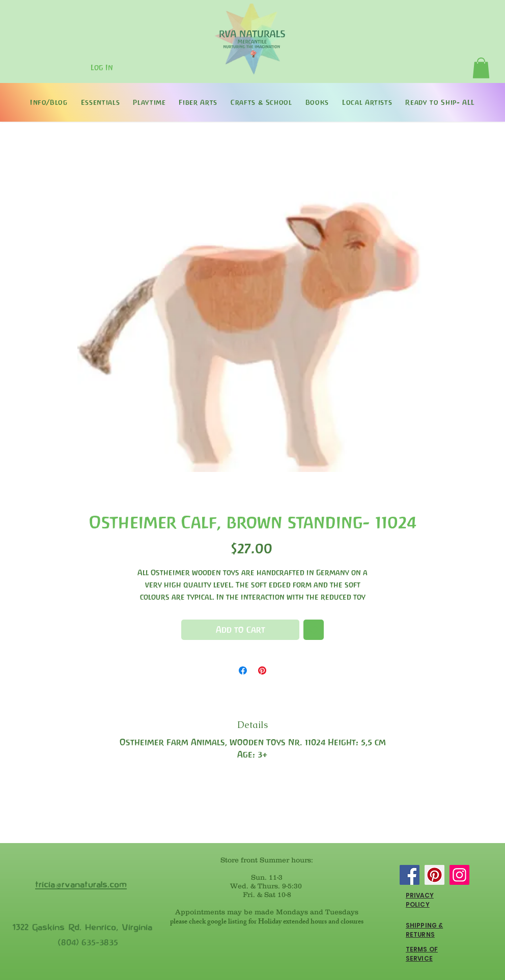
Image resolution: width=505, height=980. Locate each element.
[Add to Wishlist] (314, 630)
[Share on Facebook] (243, 670)
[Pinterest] (434, 875)
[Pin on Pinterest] (262, 670)
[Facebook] (410, 875)
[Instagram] (459, 875)
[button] (481, 68)
